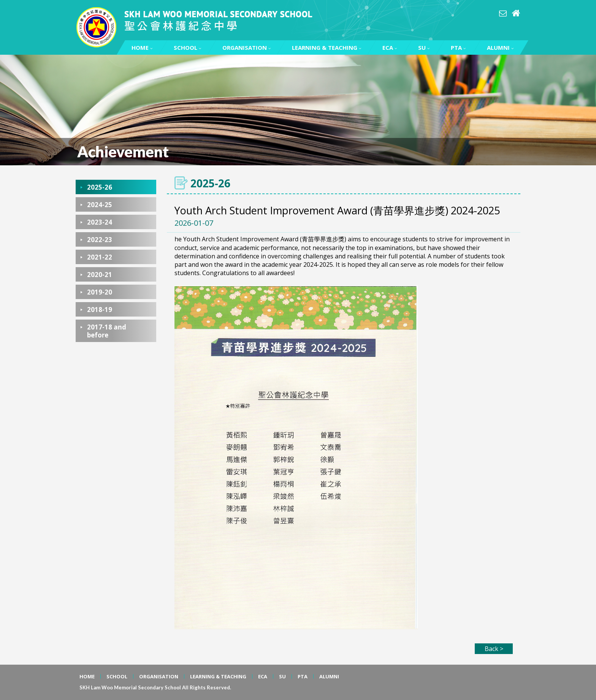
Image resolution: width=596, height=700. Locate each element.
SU (424, 48)
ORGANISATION (246, 48)
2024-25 (100, 205)
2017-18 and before (107, 331)
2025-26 (100, 187)
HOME (142, 48)
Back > (494, 649)
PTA (458, 48)
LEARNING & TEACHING (327, 48)
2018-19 (100, 310)
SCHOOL (187, 48)
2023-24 (100, 222)
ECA (390, 48)
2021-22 (100, 257)
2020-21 (100, 275)
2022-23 (100, 240)
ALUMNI (500, 48)
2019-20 (100, 292)
